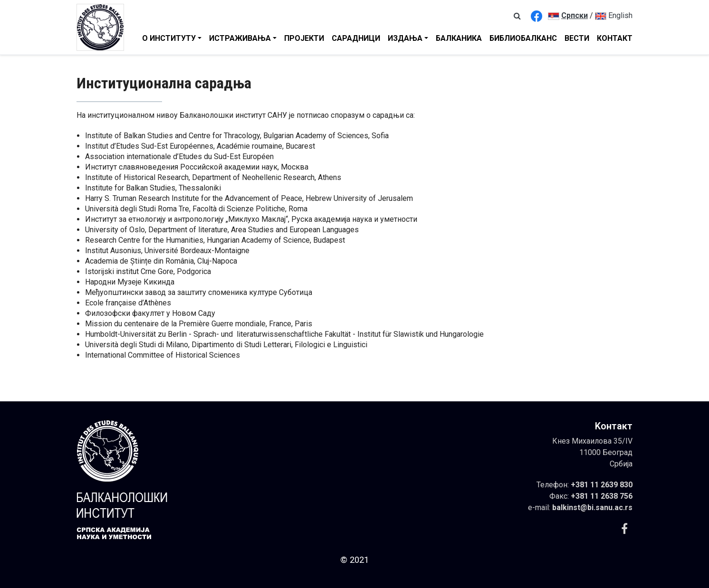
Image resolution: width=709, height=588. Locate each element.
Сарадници (356, 38)
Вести (577, 38)
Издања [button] (405, 38)
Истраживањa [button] (240, 38)
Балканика (459, 38)
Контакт (615, 38)
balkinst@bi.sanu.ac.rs (592, 507)
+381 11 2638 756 (602, 496)
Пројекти (304, 38)
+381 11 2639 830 (602, 485)
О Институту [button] (169, 38)
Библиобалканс (523, 38)
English (614, 15)
